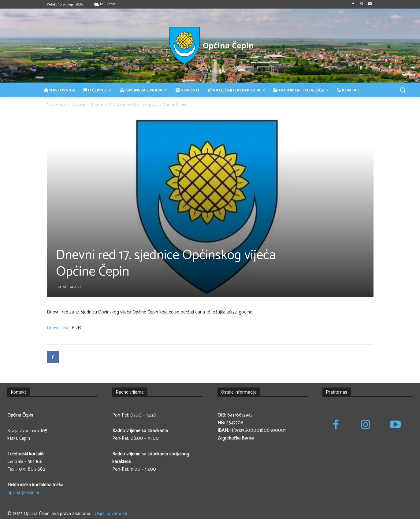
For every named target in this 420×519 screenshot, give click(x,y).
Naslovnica (56, 104)
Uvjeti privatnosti (111, 514)
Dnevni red (58, 328)
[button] (403, 90)
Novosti (78, 104)
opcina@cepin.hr (23, 493)
